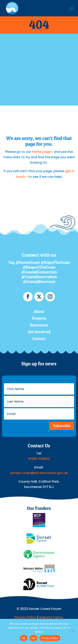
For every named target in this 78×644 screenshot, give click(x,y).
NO (33, 638)
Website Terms (51, 617)
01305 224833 (39, 459)
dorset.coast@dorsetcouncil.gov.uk (39, 473)
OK (24, 638)
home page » (43, 152)
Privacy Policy (25, 617)
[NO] (73, 631)
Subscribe (62, 426)
